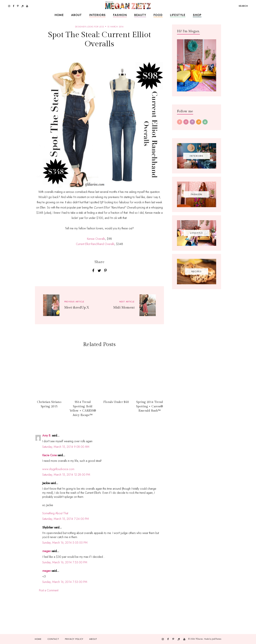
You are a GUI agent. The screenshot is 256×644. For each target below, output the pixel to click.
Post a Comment (49, 590)
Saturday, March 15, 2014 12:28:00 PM (66, 475)
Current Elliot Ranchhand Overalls (95, 244)
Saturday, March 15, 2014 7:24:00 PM (66, 519)
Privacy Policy (74, 639)
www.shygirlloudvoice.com (58, 469)
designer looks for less (90, 27)
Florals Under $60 (116, 402)
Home (59, 15)
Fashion (120, 15)
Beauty (140, 15)
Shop (197, 15)
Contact (53, 639)
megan (47, 551)
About (76, 15)
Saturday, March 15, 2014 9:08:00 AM (66, 447)
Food (158, 15)
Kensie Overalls (96, 239)
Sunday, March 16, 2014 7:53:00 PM (65, 562)
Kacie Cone (50, 455)
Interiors (97, 15)
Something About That (55, 513)
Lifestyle (178, 15)
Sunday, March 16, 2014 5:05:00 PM (65, 543)
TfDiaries (199, 639)
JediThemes (217, 639)
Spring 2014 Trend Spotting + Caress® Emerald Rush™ (150, 406)
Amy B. (47, 436)
